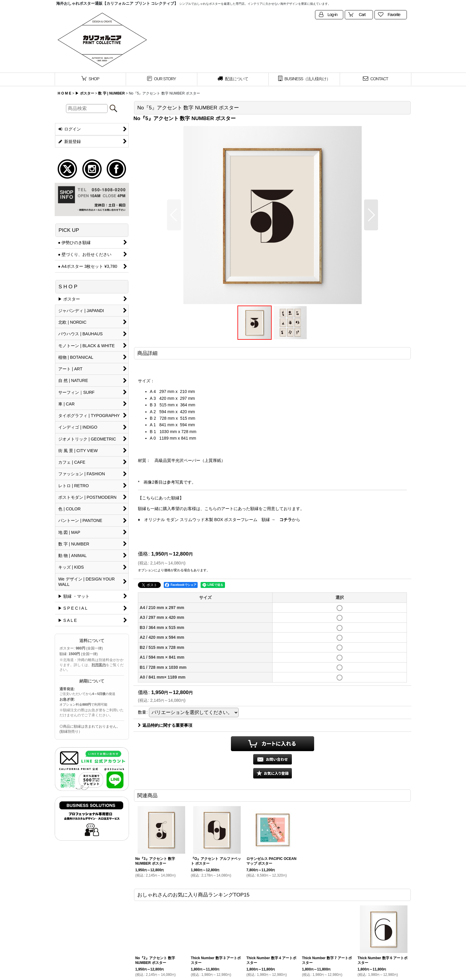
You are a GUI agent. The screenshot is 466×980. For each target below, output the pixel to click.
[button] (174, 215)
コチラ (286, 520)
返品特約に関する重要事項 (165, 725)
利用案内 (99, 665)
